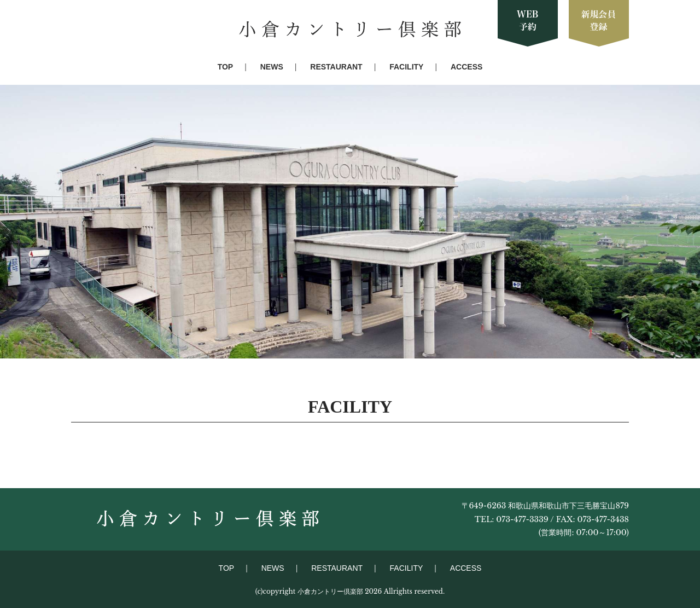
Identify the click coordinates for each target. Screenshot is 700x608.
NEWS (272, 67)
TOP (226, 67)
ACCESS (466, 67)
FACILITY (406, 67)
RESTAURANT (336, 67)
